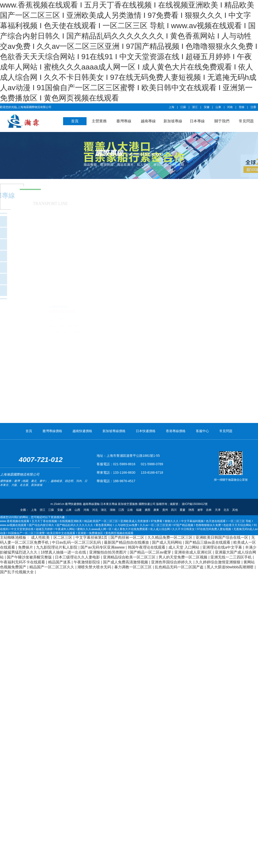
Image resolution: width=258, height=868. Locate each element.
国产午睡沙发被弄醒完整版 (30, 557)
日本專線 (197, 121)
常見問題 (246, 121)
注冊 (253, 107)
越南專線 (148, 121)
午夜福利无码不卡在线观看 (23, 562)
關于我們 (222, 121)
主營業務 (99, 121)
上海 (171, 107)
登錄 (242, 107)
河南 (230, 107)
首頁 (75, 121)
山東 (218, 107)
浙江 (195, 107)
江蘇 (183, 107)
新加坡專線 (173, 121)
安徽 (207, 107)
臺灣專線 (124, 121)
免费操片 (26, 547)
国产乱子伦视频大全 (17, 572)
